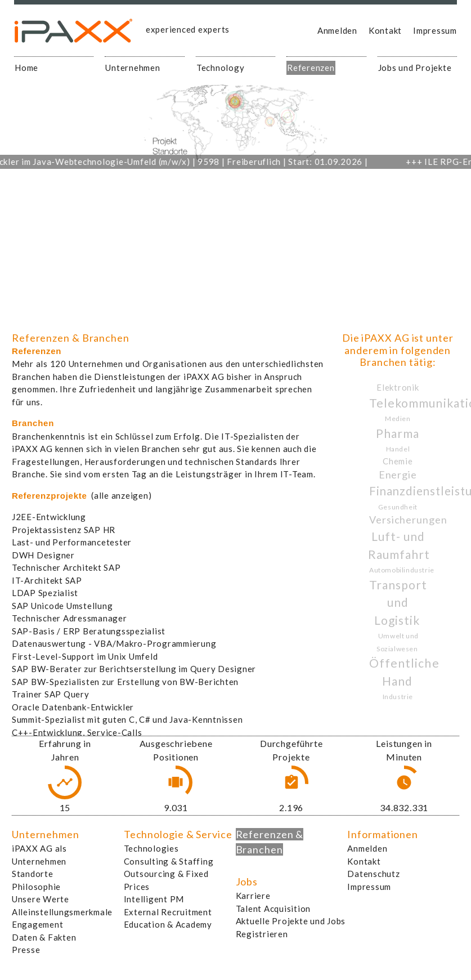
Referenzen (311, 68)
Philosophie (36, 887)
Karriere (253, 896)
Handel (398, 449)
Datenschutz (373, 874)
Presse (26, 950)
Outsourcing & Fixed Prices (166, 880)
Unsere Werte (41, 899)
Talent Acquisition (273, 909)
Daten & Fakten (44, 937)
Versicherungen (408, 520)
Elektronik (398, 387)
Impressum (435, 30)
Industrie (398, 697)
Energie (398, 475)
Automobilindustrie (402, 570)
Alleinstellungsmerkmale (62, 912)
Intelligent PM (154, 899)
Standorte (33, 874)
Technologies (151, 848)
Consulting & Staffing (169, 861)
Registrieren (262, 934)
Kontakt (385, 30)
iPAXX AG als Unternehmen (39, 855)
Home (26, 68)
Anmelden (337, 30)
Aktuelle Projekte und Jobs (291, 921)
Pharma (398, 433)
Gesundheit (398, 507)
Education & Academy (168, 924)
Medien (398, 419)
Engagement (38, 924)
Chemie (398, 461)
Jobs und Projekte (415, 68)
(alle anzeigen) (121, 495)
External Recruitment (168, 912)
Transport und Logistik (398, 602)
